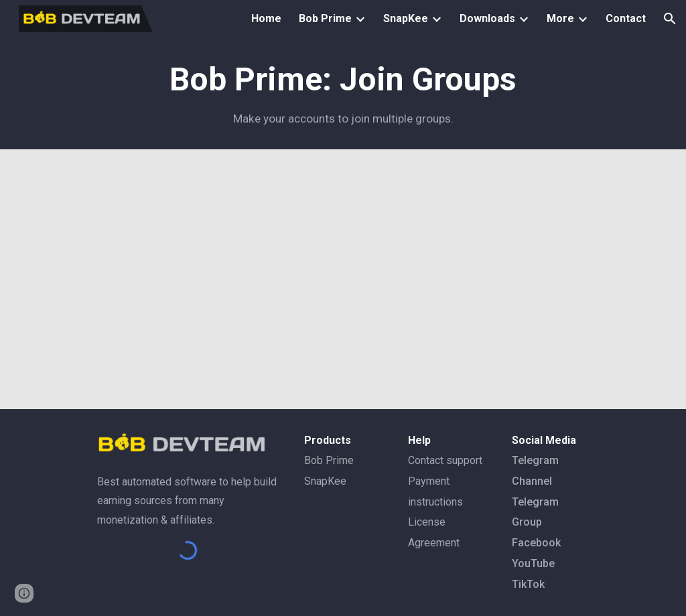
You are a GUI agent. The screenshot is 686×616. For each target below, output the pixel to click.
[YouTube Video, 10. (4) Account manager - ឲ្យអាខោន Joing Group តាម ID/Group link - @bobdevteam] (343, 279)
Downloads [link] (487, 18)
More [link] (560, 18)
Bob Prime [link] (325, 18)
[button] (670, 19)
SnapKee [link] (406, 18)
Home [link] (266, 18)
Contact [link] (626, 18)
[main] (343, 93)
